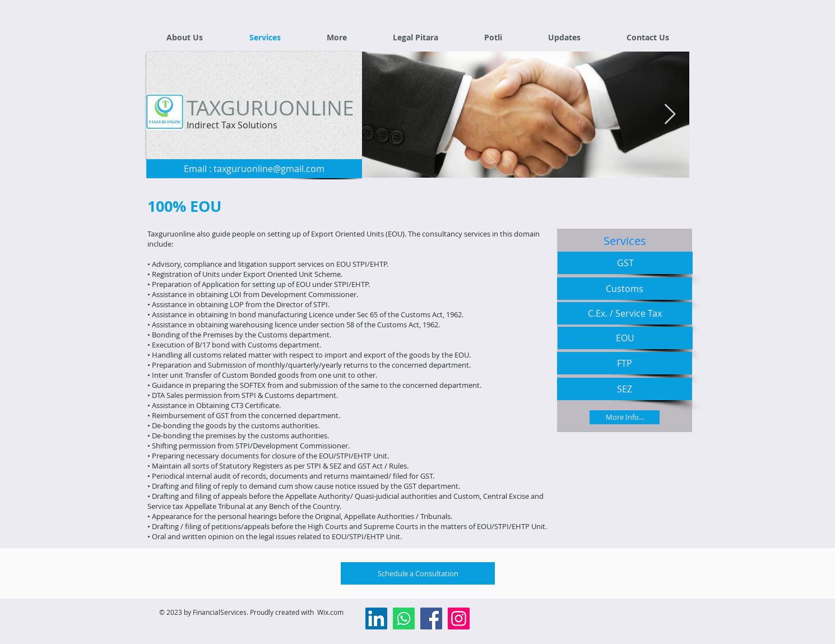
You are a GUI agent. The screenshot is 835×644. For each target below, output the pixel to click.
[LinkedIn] (376, 618)
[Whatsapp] (404, 618)
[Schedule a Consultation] (418, 573)
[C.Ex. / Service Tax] (625, 313)
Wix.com (330, 612)
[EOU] (625, 338)
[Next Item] (670, 115)
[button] (337, 37)
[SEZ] (625, 389)
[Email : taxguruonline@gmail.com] (254, 169)
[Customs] (625, 289)
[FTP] (625, 363)
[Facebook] (431, 618)
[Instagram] (459, 618)
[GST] (625, 263)
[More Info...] (625, 417)
